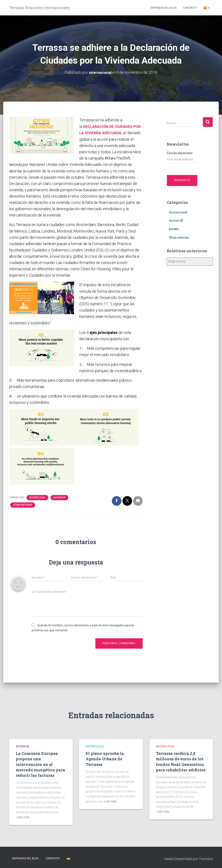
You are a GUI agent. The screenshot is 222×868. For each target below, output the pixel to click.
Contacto (190, 8)
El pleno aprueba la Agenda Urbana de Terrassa (105, 758)
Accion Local (37, 497)
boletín (174, 229)
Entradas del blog (164, 8)
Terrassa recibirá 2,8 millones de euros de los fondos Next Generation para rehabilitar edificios (181, 761)
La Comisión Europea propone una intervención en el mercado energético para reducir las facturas (40, 764)
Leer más (23, 817)
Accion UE (59, 497)
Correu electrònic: (184, 157)
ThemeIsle (206, 858)
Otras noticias (23, 504)
